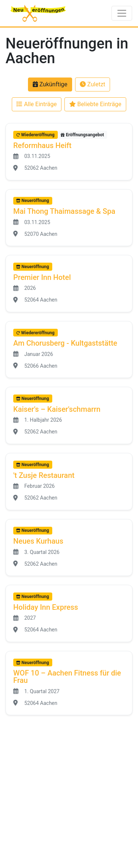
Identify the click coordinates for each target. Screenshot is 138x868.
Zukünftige (50, 84)
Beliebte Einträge (95, 104)
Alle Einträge (37, 104)
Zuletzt (93, 84)
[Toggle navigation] (122, 13)
